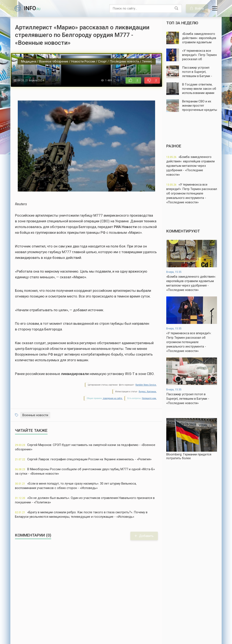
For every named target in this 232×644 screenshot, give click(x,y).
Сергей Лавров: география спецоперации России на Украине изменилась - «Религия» (83, 459)
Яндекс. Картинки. (148, 392)
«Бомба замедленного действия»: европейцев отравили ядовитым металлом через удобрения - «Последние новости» (190, 166)
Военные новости (35, 415)
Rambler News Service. (146, 385)
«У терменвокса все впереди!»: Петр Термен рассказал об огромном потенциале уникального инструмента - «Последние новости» (192, 193)
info (32, 8)
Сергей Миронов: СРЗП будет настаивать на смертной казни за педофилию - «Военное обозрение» (85, 447)
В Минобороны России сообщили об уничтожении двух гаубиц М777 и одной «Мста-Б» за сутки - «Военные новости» (85, 471)
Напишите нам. (149, 398)
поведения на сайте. (112, 398)
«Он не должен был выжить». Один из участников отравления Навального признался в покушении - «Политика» (85, 500)
